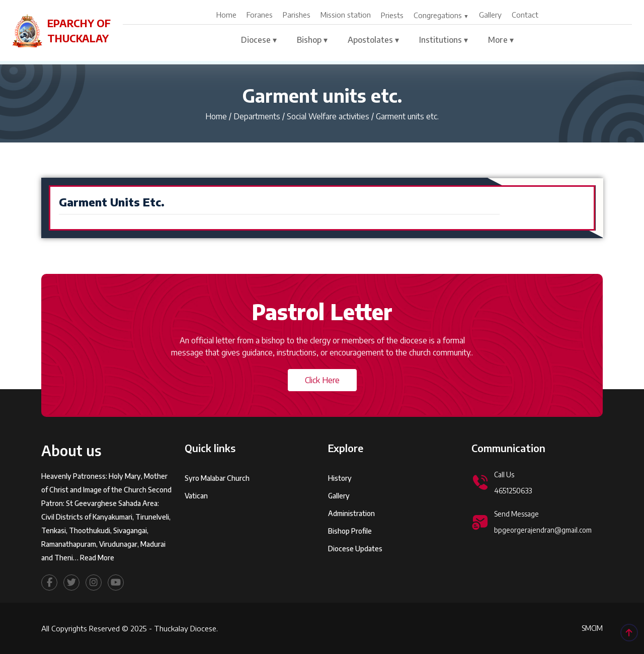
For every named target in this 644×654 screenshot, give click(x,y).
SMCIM (592, 628)
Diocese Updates (355, 563)
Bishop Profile (350, 545)
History (340, 492)
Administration (351, 527)
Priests (392, 15)
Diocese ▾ (259, 40)
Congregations (438, 15)
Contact (525, 15)
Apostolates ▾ (373, 40)
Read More (97, 571)
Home (226, 15)
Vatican (196, 510)
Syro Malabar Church (217, 492)
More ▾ (501, 40)
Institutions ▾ (444, 40)
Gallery (490, 15)
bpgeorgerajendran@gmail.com (543, 544)
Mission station (346, 15)
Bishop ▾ (312, 40)
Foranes (260, 15)
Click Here (322, 380)
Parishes (297, 15)
